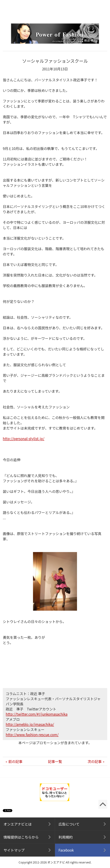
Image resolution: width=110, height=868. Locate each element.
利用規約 (66, 837)
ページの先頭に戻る (103, 804)
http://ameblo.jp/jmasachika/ (30, 724)
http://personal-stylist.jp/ (24, 439)
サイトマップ (14, 850)
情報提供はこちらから (21, 837)
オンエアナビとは (18, 824)
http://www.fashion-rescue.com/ (32, 735)
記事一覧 (55, 761)
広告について (69, 824)
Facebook (66, 850)
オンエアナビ (55, 9)
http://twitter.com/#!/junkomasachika (37, 714)
